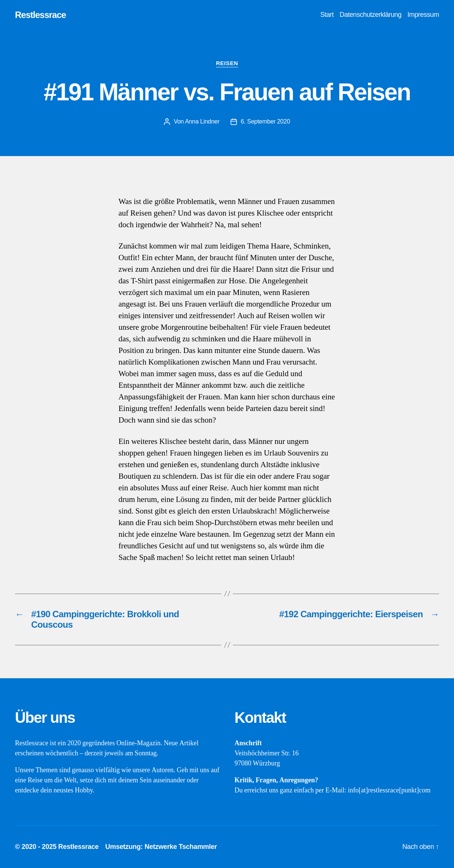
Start (327, 15)
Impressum (423, 15)
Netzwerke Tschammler (181, 847)
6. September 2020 (265, 121)
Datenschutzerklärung (370, 15)
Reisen (227, 63)
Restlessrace (40, 15)
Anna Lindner (202, 121)
